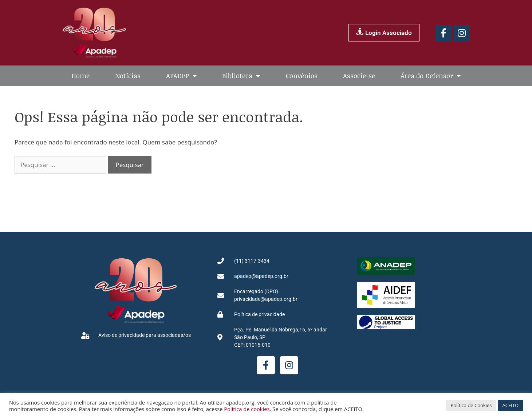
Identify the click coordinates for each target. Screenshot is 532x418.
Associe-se (359, 76)
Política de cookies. (247, 409)
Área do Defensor (431, 76)
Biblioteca (241, 76)
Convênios (302, 76)
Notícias (128, 76)
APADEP (181, 76)
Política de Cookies (471, 405)
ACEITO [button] (510, 405)
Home (80, 76)
